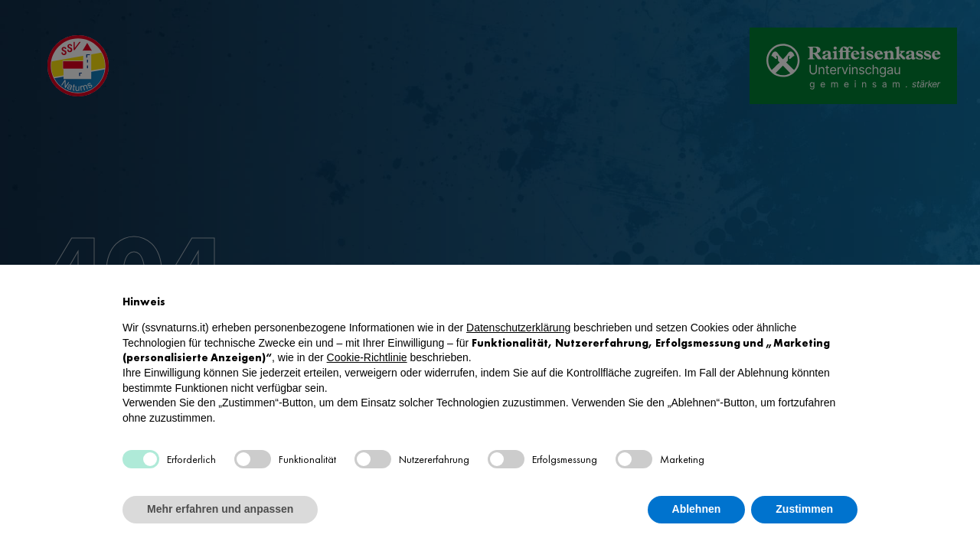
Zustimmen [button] (804, 509)
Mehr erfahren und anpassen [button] (220, 509)
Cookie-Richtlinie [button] (367, 357)
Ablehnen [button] (697, 509)
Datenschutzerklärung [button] (518, 328)
